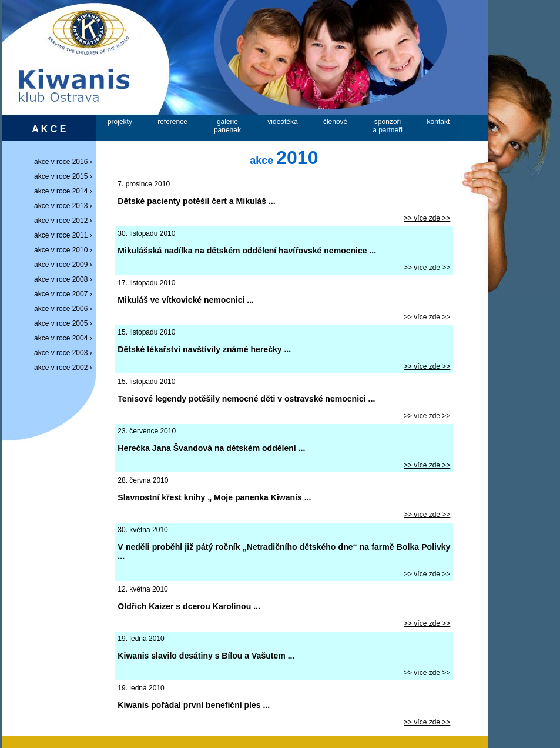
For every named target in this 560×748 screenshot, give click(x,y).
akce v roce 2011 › (65, 235)
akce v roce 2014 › (65, 191)
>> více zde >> (427, 218)
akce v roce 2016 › (65, 162)
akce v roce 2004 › (65, 338)
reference (172, 122)
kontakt (439, 122)
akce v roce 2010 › (65, 250)
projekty (120, 122)
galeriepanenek (227, 126)
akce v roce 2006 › (65, 309)
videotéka (282, 122)
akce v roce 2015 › (65, 176)
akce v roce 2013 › (65, 206)
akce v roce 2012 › (65, 221)
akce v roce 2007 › (65, 294)
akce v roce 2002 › (65, 368)
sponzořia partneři (388, 126)
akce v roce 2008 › (65, 279)
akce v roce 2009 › (65, 265)
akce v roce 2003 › (65, 353)
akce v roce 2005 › (65, 323)
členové (335, 122)
